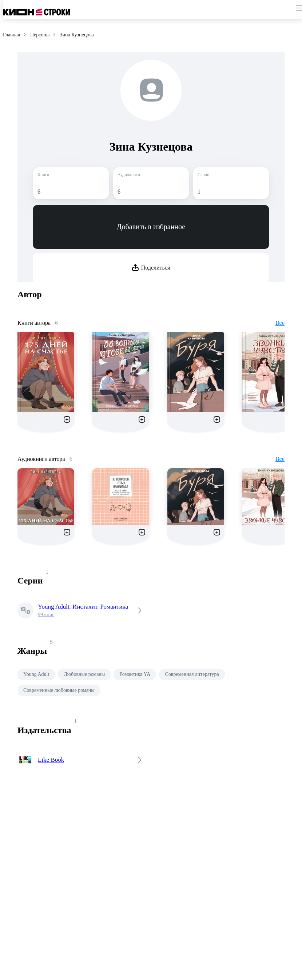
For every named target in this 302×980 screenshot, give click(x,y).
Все (280, 323)
